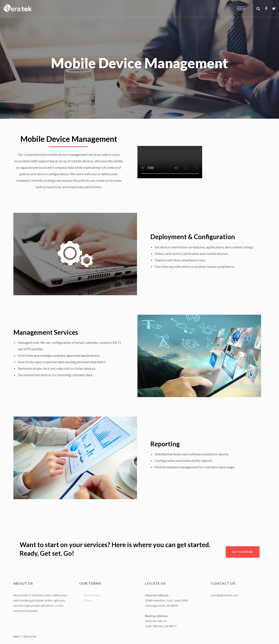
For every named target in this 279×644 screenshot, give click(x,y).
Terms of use (92, 595)
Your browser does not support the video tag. (170, 162)
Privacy (88, 600)
